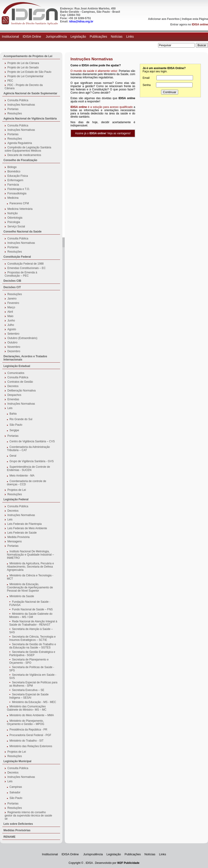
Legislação (78, 37)
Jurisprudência (56, 37)
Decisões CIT (12, 287)
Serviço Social (16, 226)
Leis (10, 408)
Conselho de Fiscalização (20, 160)
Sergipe (14, 430)
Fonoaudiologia (17, 193)
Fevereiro (13, 303)
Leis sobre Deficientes (18, 824)
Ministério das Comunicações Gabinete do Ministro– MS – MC (27, 708)
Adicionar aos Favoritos (164, 19)
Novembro (14, 347)
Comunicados (16, 373)
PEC (10, 81)
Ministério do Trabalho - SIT (26, 741)
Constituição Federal (17, 257)
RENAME (9, 837)
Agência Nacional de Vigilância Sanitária (30, 119)
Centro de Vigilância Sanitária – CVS (32, 441)
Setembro (13, 334)
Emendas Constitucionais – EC (26, 268)
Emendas (13, 399)
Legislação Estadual (17, 366)
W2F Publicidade (128, 863)
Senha (147, 85)
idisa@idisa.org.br (81, 21)
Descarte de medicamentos (24, 155)
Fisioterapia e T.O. (19, 189)
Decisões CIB (12, 281)
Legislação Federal (16, 499)
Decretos (13, 386)
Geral (13, 456)
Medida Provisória (18, 537)
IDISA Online (32, 37)
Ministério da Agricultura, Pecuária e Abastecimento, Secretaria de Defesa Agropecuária (30, 567)
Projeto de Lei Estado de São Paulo (29, 72)
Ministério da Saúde (22, 596)
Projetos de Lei (17, 490)
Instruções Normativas (21, 105)
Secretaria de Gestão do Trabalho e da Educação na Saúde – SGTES (33, 646)
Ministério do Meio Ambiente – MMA (32, 715)
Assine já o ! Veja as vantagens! (103, 133)
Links (130, 37)
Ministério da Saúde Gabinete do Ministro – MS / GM (31, 615)
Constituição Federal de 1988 (26, 264)
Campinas (16, 787)
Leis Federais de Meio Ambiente (27, 528)
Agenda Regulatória (20, 143)
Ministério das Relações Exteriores (31, 746)
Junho (11, 321)
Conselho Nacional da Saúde (23, 232)
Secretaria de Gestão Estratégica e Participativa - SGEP (32, 654)
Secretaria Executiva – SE (28, 690)
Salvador (15, 792)
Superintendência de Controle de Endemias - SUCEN (28, 468)
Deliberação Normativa (21, 391)
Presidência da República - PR (28, 730)
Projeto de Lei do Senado (23, 67)
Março (11, 307)
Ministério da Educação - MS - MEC (34, 702)
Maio (10, 316)
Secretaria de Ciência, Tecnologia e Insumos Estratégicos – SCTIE (32, 638)
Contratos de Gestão (20, 382)
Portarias (13, 109)
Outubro (12, 342)
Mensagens (15, 541)
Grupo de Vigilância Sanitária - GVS (32, 461)
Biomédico (14, 171)
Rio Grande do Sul (21, 419)
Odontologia (15, 218)
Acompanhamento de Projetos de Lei (28, 56)
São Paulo (16, 425)
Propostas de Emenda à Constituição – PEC (21, 274)
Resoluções (15, 113)
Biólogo (12, 167)
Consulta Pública (18, 100)
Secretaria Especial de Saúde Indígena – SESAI (29, 696)
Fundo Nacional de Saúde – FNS (32, 609)
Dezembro (14, 351)
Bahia (13, 414)
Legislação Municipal (17, 761)
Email (146, 78)
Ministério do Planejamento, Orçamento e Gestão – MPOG (26, 722)
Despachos (14, 395)
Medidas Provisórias (17, 830)
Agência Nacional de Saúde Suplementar (30, 93)
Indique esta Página (195, 19)
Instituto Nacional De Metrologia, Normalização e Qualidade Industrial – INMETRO (30, 555)
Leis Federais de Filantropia (24, 524)
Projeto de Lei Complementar (25, 76)
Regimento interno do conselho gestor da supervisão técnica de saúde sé (28, 816)
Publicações (98, 37)
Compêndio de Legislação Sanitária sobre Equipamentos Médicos (28, 149)
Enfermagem (15, 180)
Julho (11, 325)
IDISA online (200, 24)
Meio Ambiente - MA (22, 476)
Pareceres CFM (19, 203)
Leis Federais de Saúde (22, 533)
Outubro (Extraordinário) (22, 338)
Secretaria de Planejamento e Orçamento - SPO (29, 661)
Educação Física (18, 176)
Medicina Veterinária (20, 209)
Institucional (10, 37)
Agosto (12, 329)
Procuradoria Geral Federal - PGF (30, 735)
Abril (10, 312)
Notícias (117, 37)
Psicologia (14, 222)
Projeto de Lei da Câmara (23, 63)
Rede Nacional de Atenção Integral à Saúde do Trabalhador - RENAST (33, 623)
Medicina (13, 198)
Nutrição (13, 213)
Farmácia (13, 185)
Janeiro (12, 299)
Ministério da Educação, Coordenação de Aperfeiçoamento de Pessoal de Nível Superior (30, 587)
